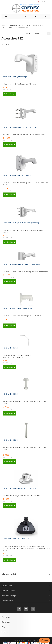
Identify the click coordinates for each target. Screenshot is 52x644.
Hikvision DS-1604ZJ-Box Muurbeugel (17, 175)
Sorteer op (29, 33)
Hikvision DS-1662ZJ (10, 440)
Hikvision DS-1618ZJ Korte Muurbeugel (18, 308)
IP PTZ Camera (7, 28)
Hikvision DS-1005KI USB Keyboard (16, 539)
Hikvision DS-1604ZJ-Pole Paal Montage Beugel (21, 127)
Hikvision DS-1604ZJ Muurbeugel (15, 77)
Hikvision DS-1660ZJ (10, 348)
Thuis (4, 25)
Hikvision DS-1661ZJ (10, 394)
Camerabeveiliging (16, 25)
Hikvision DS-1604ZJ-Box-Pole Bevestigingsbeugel (22, 223)
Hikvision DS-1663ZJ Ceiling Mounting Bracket (20, 488)
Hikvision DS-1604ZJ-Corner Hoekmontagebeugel (22, 264)
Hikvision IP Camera (34, 25)
